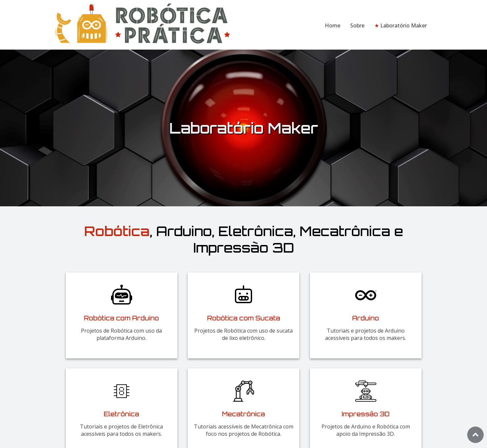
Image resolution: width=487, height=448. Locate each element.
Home (333, 25)
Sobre (357, 25)
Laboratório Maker (401, 25)
